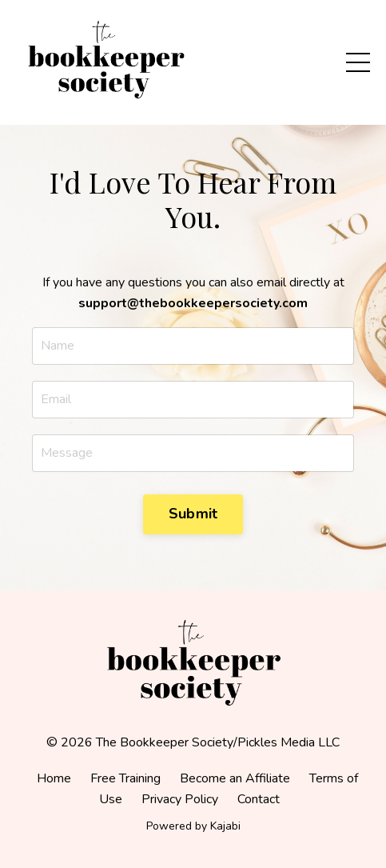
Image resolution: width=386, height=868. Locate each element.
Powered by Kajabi (193, 826)
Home (54, 778)
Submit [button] (193, 514)
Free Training (125, 778)
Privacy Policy (180, 799)
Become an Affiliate (235, 778)
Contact (259, 799)
